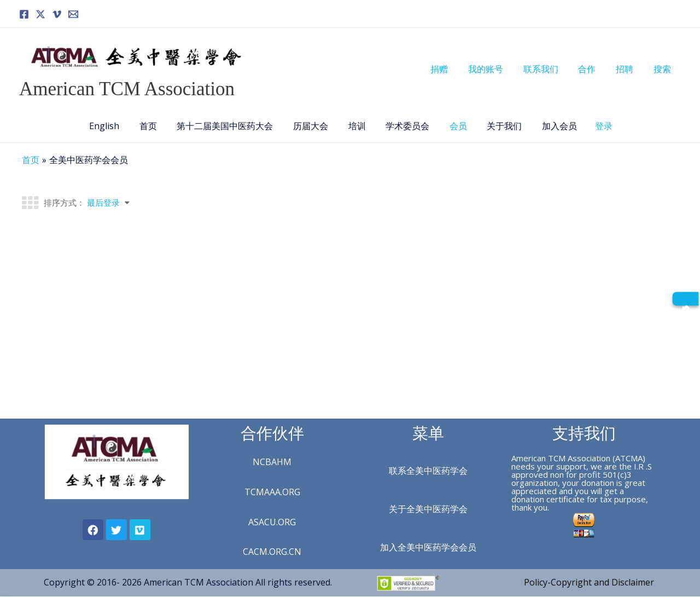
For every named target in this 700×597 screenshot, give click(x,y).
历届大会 (313, 126)
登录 (593, 126)
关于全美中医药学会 (428, 509)
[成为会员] (685, 298)
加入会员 (550, 126)
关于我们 (497, 126)
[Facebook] (24, 14)
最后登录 (103, 202)
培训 (357, 126)
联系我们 (550, 69)
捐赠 (453, 69)
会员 (453, 126)
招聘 (628, 69)
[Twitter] (40, 14)
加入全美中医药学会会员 (428, 547)
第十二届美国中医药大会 (230, 126)
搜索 (663, 69)
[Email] (73, 14)
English (115, 126)
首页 (156, 126)
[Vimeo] (57, 14)
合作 (593, 69)
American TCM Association (127, 89)
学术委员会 (405, 126)
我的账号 (497, 69)
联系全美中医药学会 (428, 471)
